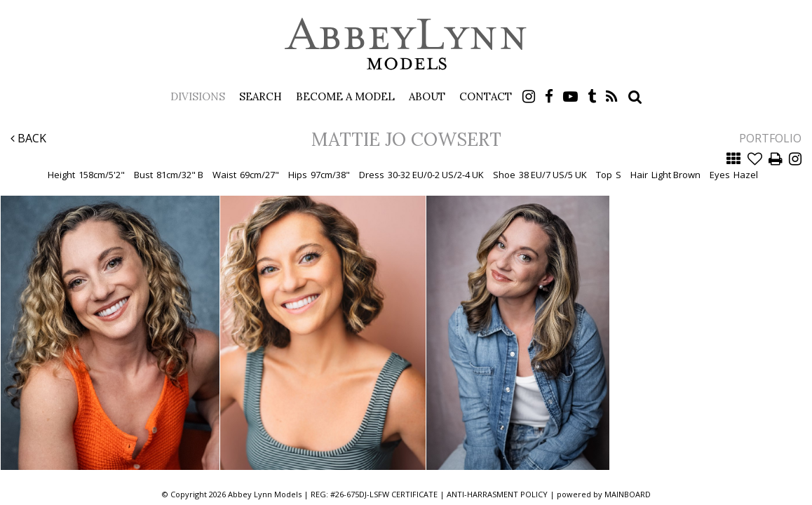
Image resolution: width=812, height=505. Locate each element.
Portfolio (770, 138)
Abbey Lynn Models (406, 43)
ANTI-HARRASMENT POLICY (497, 494)
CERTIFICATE (414, 494)
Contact (486, 96)
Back (28, 138)
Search (260, 96)
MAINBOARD (628, 494)
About (427, 96)
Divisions (198, 96)
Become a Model (345, 96)
